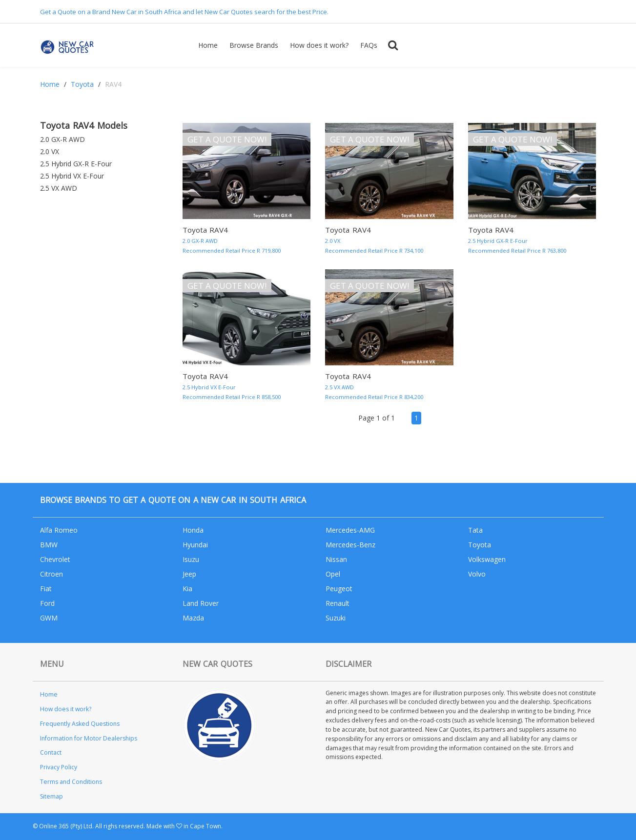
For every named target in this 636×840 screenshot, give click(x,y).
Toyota (82, 84)
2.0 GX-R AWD (62, 139)
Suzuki (336, 618)
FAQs (369, 45)
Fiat (46, 589)
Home (208, 45)
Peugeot (339, 589)
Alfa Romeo (59, 530)
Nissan (336, 559)
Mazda (193, 618)
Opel (333, 574)
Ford (47, 603)
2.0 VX (50, 151)
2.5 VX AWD (59, 188)
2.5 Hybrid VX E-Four (72, 176)
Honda (193, 530)
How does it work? (319, 45)
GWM (49, 618)
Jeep (189, 574)
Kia (187, 589)
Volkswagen (487, 559)
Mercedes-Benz (350, 545)
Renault (338, 603)
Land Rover (201, 603)
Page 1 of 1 (377, 418)
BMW (49, 545)
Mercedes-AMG (350, 530)
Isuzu (191, 559)
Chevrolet (55, 559)
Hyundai (195, 545)
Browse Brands (254, 45)
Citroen (51, 574)
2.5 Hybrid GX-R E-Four (76, 164)
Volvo (477, 574)
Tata (475, 530)
